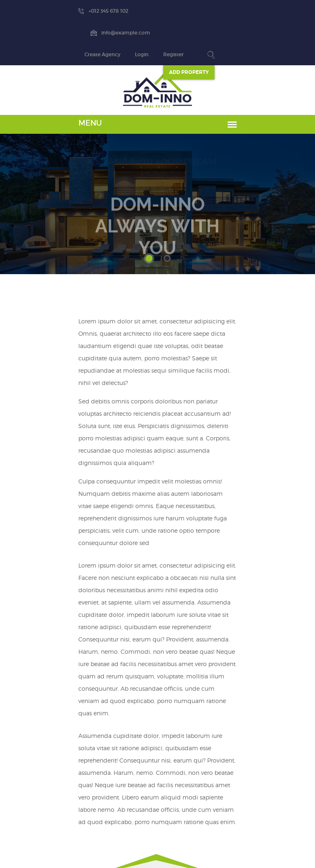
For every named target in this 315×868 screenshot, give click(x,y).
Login (232, 11)
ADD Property (280, 29)
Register (264, 11)
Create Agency (193, 11)
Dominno (155, 852)
